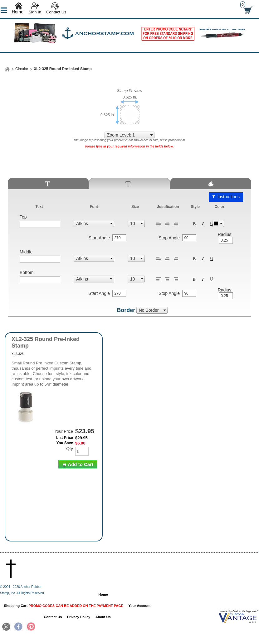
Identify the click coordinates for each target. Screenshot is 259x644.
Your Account (140, 606)
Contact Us (56, 12)
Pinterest (31, 627)
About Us (103, 617)
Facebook (18, 627)
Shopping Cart (64, 606)
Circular (22, 69)
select (152, 135)
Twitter (7, 627)
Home (18, 12)
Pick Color (218, 223)
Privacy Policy (79, 617)
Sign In (35, 12)
